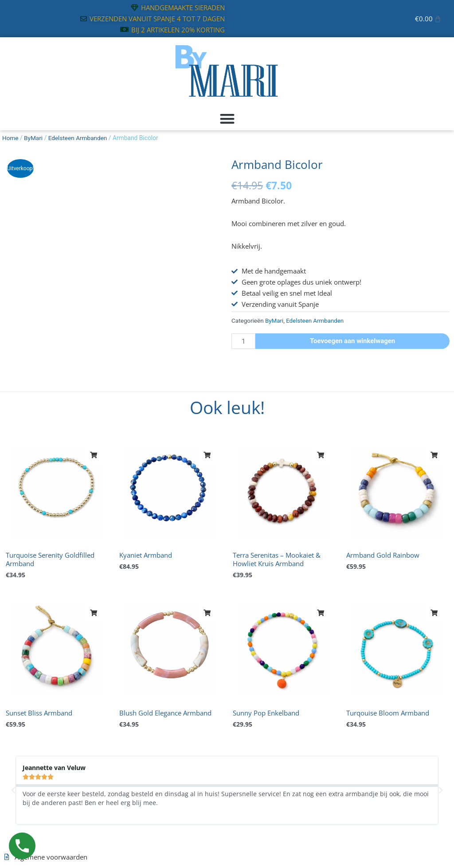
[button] (227, 119)
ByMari (34, 138)
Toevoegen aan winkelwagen (353, 341)
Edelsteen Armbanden (79, 138)
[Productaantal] (243, 341)
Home (10, 138)
